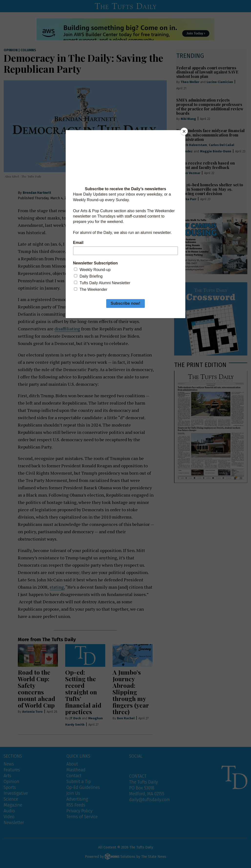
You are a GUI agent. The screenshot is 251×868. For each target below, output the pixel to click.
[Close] (184, 131)
